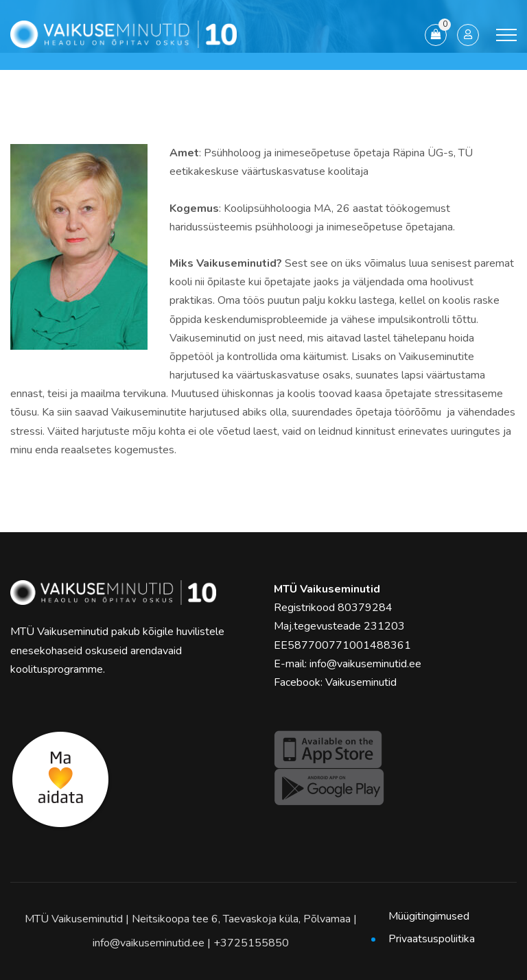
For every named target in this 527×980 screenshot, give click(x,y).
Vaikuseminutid (361, 682)
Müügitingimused (429, 916)
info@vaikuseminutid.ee (365, 664)
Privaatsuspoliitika (432, 939)
